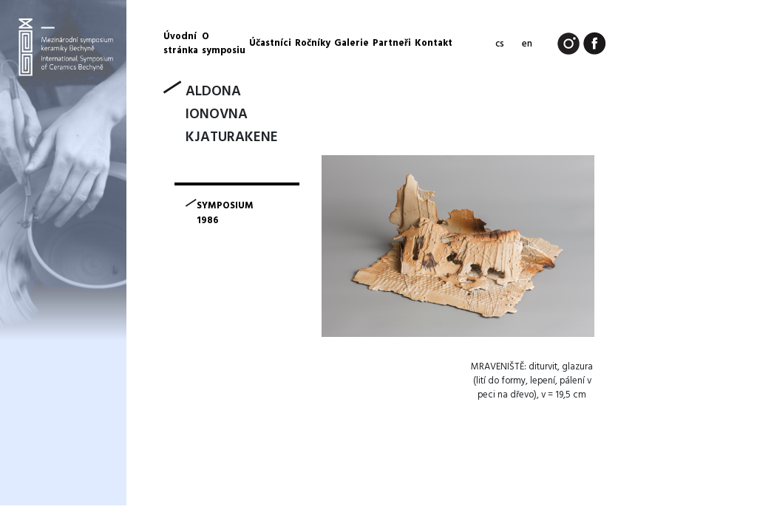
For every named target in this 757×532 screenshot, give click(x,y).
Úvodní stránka (181, 44)
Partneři (392, 43)
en (527, 44)
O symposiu (224, 44)
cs (500, 44)
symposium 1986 (225, 214)
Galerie (352, 43)
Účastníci (270, 43)
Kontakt (434, 43)
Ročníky (313, 43)
